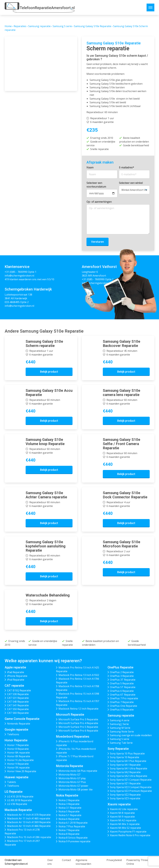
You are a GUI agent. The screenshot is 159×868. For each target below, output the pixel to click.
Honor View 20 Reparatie (22, 771)
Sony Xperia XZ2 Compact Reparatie (131, 787)
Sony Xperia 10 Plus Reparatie (127, 754)
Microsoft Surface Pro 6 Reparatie (78, 731)
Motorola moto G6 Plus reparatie (78, 771)
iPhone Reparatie (17, 676)
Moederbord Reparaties (73, 737)
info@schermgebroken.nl (19, 276)
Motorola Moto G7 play (72, 778)
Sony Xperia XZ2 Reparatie (125, 795)
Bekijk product (49, 372)
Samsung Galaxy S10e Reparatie (93, 26)
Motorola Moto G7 (69, 775)
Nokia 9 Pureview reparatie (74, 841)
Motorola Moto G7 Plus (72, 782)
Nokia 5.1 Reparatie (70, 815)
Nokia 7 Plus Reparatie (72, 826)
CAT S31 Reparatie (18, 698)
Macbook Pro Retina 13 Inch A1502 (79, 675)
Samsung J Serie (119, 724)
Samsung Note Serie (122, 732)
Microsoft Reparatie (70, 715)
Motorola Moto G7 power (73, 786)
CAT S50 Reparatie (18, 709)
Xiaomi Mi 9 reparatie (122, 817)
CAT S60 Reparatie (18, 713)
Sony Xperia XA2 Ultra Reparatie (129, 776)
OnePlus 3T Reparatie (123, 680)
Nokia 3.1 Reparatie (70, 808)
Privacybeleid (114, 860)
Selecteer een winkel (131, 183)
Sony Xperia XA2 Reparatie (125, 772)
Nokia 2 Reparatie (69, 800)
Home (8, 26)
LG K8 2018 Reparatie (20, 800)
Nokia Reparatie (67, 795)
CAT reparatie (14, 686)
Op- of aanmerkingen (99, 202)
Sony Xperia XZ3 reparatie (125, 798)
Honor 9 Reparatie (18, 764)
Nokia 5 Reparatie (69, 811)
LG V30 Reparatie (17, 804)
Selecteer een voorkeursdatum (96, 185)
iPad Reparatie (16, 672)
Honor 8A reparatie (18, 753)
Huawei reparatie (17, 777)
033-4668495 (12, 302)
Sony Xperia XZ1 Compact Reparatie (131, 780)
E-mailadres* (126, 167)
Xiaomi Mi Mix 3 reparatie (125, 824)
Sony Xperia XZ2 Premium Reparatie (131, 791)
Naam (90, 167)
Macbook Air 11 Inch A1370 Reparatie (29, 815)
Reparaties (20, 26)
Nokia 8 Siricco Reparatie (73, 838)
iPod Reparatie (16, 680)
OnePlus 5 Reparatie (122, 683)
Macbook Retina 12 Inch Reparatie (78, 709)
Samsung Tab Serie (121, 743)
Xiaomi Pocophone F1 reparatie (128, 832)
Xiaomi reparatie (119, 804)
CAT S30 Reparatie (18, 694)
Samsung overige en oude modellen (131, 735)
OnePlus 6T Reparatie (123, 695)
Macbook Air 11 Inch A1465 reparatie (29, 818)
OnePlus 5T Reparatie (123, 687)
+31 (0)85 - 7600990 (16, 272)
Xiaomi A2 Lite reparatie (124, 809)
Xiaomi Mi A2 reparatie (123, 820)
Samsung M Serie (120, 728)
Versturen (98, 242)
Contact (66, 860)
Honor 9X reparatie (18, 768)
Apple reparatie (15, 667)
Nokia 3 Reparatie (69, 804)
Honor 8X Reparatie (19, 756)
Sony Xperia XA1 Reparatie (125, 765)
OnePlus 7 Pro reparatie (124, 698)
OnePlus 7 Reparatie (122, 702)
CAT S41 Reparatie (18, 705)
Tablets (12, 782)
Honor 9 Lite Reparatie (20, 760)
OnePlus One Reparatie (124, 706)
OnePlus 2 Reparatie (122, 672)
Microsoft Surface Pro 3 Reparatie (78, 719)
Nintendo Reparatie (19, 724)
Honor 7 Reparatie (18, 745)
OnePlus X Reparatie (122, 710)
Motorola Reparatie (70, 766)
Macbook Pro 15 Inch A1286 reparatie (29, 837)
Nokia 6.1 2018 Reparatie (73, 823)
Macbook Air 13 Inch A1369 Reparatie (29, 822)
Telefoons (13, 734)
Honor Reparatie (16, 740)
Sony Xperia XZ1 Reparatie (125, 783)
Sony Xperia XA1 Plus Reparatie (128, 761)
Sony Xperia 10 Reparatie (125, 757)
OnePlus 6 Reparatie (122, 691)
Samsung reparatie (39, 26)
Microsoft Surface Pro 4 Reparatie (78, 723)
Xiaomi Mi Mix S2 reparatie (125, 828)
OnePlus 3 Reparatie (122, 676)
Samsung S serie (62, 26)
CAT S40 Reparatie (18, 702)
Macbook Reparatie (18, 810)
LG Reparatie (14, 792)
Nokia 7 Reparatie (69, 830)
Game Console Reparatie (22, 719)
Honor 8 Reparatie (18, 749)
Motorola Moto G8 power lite (76, 789)
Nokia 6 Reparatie (69, 819)
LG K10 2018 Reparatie (20, 796)
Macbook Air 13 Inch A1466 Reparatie (29, 826)
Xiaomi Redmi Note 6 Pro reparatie (130, 835)
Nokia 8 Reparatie (69, 834)
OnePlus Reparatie (120, 667)
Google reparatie (16, 730)
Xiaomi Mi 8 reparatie (122, 813)
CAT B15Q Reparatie (19, 690)
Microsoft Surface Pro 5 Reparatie (78, 727)
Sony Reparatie (118, 749)
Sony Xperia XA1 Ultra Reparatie (129, 768)
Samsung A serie (120, 720)
